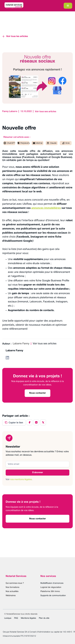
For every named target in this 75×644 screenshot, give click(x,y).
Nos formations (12, 587)
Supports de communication (53, 596)
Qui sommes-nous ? (15, 583)
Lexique (8, 618)
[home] (13, 6)
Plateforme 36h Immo (50, 591)
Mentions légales (28, 618)
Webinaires (11, 596)
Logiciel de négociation (51, 587)
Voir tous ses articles (46, 112)
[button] (68, 6)
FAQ (16, 618)
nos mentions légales (21, 480)
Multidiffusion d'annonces (52, 583)
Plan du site (44, 618)
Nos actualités (12, 591)
